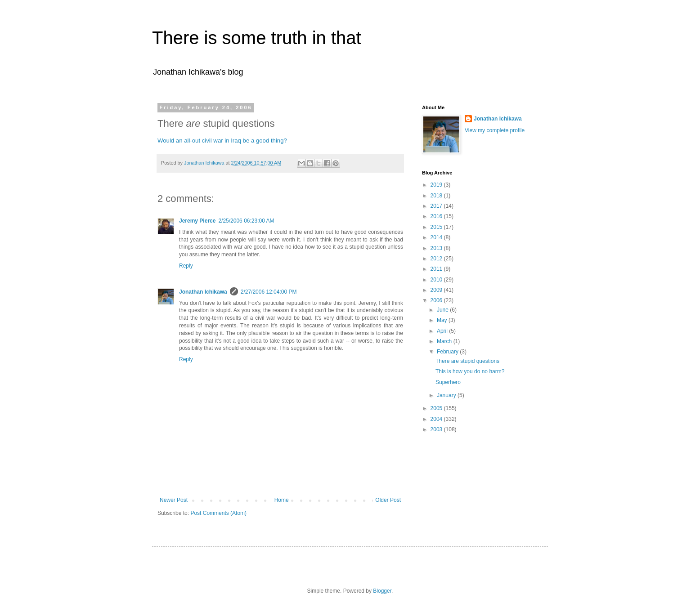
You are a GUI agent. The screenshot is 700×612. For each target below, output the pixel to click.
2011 (437, 269)
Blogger (382, 591)
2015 (437, 227)
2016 (437, 216)
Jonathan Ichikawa (203, 292)
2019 (437, 185)
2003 (437, 429)
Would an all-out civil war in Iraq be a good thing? (222, 141)
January (447, 395)
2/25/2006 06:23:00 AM (246, 221)
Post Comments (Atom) (218, 513)
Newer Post (174, 500)
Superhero (448, 382)
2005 (437, 408)
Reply (186, 266)
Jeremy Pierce (197, 221)
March (445, 341)
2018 (437, 196)
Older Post (388, 500)
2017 (437, 206)
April (443, 331)
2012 (437, 259)
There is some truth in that (257, 38)
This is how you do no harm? (470, 371)
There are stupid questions (467, 361)
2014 (437, 237)
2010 (437, 280)
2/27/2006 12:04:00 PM (269, 292)
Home (282, 500)
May (443, 320)
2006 (437, 300)
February (448, 352)
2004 (437, 419)
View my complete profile (495, 130)
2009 (437, 290)
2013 (437, 248)
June (443, 310)
